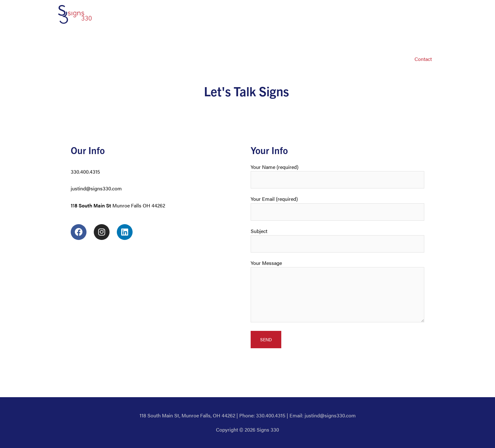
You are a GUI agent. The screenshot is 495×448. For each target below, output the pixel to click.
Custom (391, 39)
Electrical (316, 39)
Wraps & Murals (355, 39)
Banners (261, 39)
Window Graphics (200, 39)
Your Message (337, 292)
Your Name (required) (337, 176)
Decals (288, 39)
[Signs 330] (75, 14)
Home (92, 39)
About (115, 39)
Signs (236, 39)
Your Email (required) (337, 208)
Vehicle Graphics (151, 39)
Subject (337, 240)
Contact (423, 59)
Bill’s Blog (421, 39)
